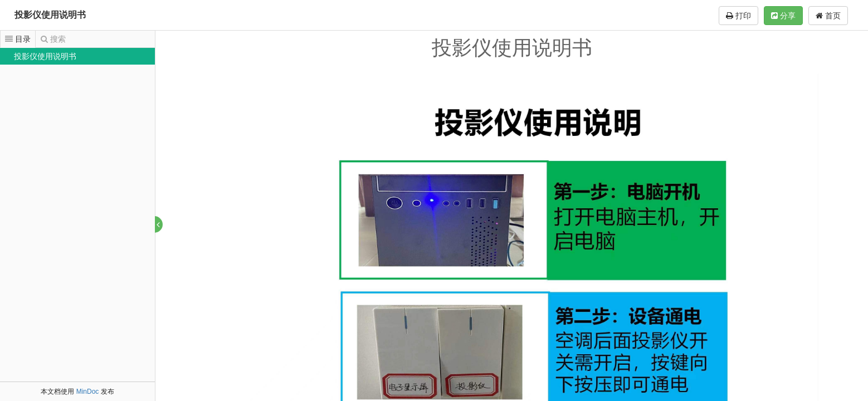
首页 (828, 16)
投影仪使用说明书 (50, 15)
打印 (738, 16)
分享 (783, 16)
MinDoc (88, 392)
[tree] (77, 56)
